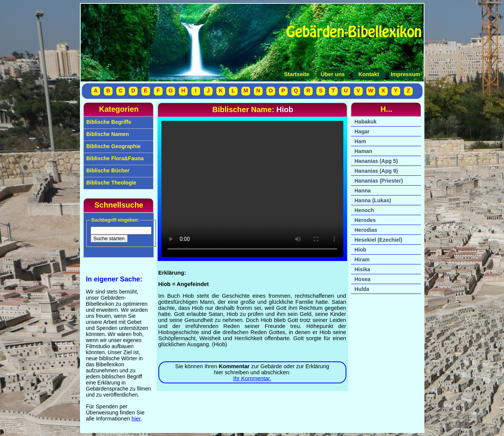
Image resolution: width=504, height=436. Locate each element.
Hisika (362, 269)
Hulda (362, 289)
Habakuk (366, 122)
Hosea (363, 279)
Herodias (366, 230)
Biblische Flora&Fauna (114, 158)
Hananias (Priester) (379, 181)
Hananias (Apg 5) (376, 161)
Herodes (365, 220)
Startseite (297, 74)
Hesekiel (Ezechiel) (379, 240)
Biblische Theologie (111, 183)
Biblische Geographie (113, 146)
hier (136, 419)
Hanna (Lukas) (373, 200)
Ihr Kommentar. (252, 378)
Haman (364, 151)
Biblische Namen (107, 134)
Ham (360, 141)
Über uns (333, 74)
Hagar (362, 131)
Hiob (361, 250)
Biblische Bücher (107, 170)
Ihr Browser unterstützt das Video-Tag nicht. (252, 189)
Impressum (405, 74)
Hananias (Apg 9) (376, 171)
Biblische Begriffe (108, 122)
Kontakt (369, 74)
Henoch (364, 210)
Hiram (362, 259)
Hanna (363, 191)
